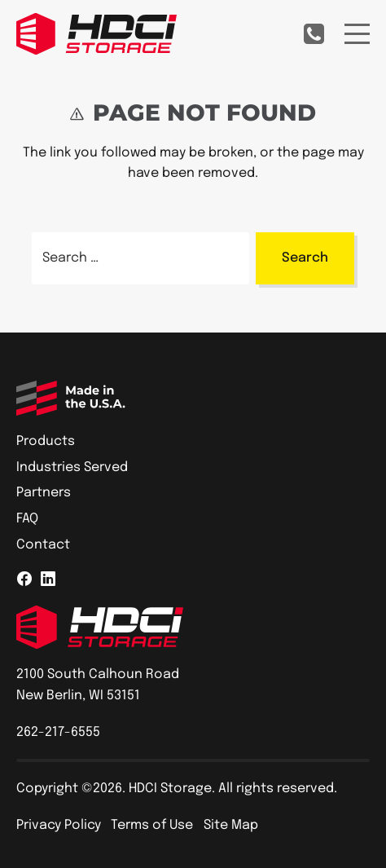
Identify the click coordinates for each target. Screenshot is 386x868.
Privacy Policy (59, 825)
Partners (44, 493)
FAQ (27, 519)
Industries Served (72, 467)
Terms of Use (152, 825)
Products (46, 441)
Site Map (231, 825)
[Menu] (357, 34)
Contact (43, 545)
